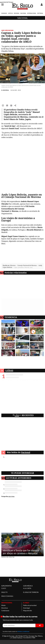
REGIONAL (17, 13)
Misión (3, 605)
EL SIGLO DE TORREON (31, 592)
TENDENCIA (11, 317)
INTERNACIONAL (32, 13)
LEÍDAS (9, 370)
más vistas (11, 496)
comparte (15, 105)
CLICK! (4, 588)
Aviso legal (26, 608)
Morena (13, 265)
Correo (11, 105)
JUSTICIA (10, 13)
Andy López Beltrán (7, 30)
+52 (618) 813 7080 (29, 638)
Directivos (5, 608)
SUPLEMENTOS (6, 586)
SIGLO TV (4, 592)
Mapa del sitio (27, 611)
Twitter (7, 105)
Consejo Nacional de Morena (27, 265)
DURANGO (4, 13)
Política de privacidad (30, 605)
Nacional (23, 18)
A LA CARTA (27, 588)
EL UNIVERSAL (5, 90)
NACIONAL (23, 13)
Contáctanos (5, 611)
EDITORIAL (40, 13)
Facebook (3, 105)
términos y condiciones (23, 631)
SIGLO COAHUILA (7, 596)
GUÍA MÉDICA (28, 586)
